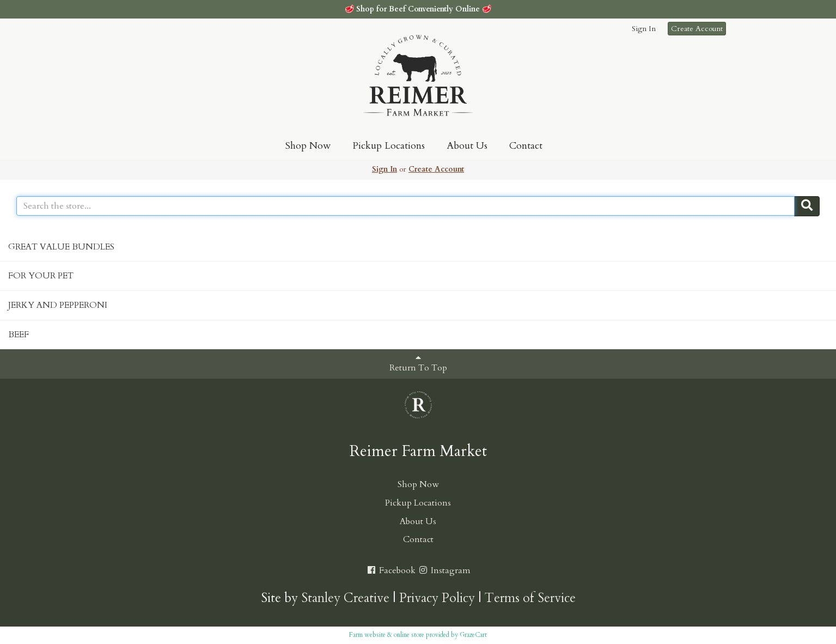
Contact (526, 146)
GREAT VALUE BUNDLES (61, 247)
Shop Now (308, 146)
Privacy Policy (437, 598)
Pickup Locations (389, 146)
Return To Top (418, 363)
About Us (467, 146)
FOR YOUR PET (41, 276)
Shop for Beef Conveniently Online (418, 9)
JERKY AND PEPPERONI (58, 305)
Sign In (644, 29)
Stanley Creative (345, 598)
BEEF (19, 335)
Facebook (391, 570)
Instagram (444, 570)
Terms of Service (530, 598)
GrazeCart (473, 635)
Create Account (697, 29)
